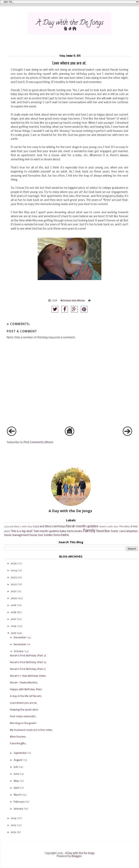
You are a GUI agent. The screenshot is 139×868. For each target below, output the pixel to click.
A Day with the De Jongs (80, 853)
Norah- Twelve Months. (24, 683)
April (17, 788)
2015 (13, 633)
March (18, 795)
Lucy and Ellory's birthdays (49, 527)
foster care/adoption (124, 531)
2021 (13, 591)
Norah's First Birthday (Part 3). (28, 656)
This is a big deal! (22, 531)
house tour (36, 535)
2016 (14, 626)
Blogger (77, 856)
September (20, 753)
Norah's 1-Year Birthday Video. (28, 676)
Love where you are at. (24, 703)
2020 (14, 598)
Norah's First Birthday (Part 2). (28, 662)
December (20, 638)
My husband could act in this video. (31, 730)
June (16, 774)
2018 (13, 612)
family (74, 300)
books (78, 531)
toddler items (52, 535)
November (20, 645)
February (19, 802)
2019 (14, 605)
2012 (13, 832)
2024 (14, 571)
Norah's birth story (109, 527)
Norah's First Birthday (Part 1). (28, 669)
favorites (103, 531)
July (16, 767)
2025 (14, 564)
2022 (14, 584)
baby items (67, 531)
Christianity (67, 300)
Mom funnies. (18, 737)
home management (17, 535)
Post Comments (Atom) (39, 442)
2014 (14, 818)
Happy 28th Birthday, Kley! (26, 689)
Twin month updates (46, 531)
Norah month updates (82, 526)
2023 (14, 578)
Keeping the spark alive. (24, 710)
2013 (13, 825)
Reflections (81, 300)
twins (65, 535)
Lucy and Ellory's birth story (18, 527)
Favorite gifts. (18, 744)
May (16, 781)
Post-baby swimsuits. (23, 717)
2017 (13, 619)
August (18, 760)
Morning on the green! (23, 723)
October (19, 651)
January (19, 809)
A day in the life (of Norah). (26, 696)
